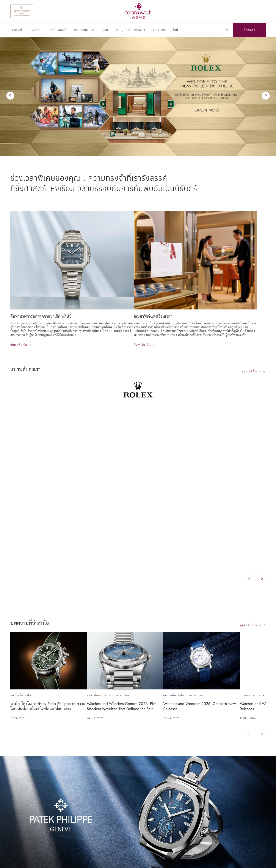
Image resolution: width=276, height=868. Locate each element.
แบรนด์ (17, 30)
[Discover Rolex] (246, 11)
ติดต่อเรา (249, 30)
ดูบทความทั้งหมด (251, 625)
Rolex (35, 30)
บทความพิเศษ (84, 30)
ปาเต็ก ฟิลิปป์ (57, 30)
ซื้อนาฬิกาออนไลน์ (165, 30)
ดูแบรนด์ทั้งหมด (252, 372)
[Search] (227, 30)
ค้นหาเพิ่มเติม (19, 345)
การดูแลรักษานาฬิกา (131, 30)
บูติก (105, 30)
